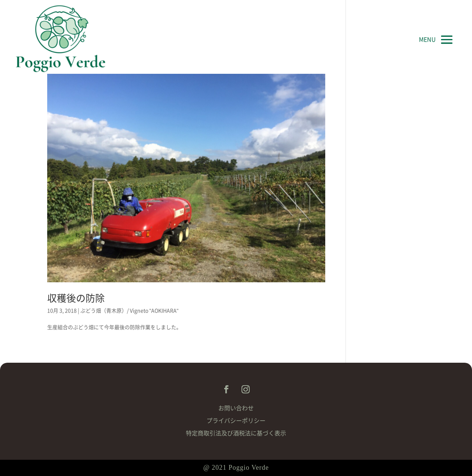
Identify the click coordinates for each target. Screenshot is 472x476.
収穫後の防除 (76, 298)
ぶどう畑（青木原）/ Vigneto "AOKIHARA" (129, 311)
